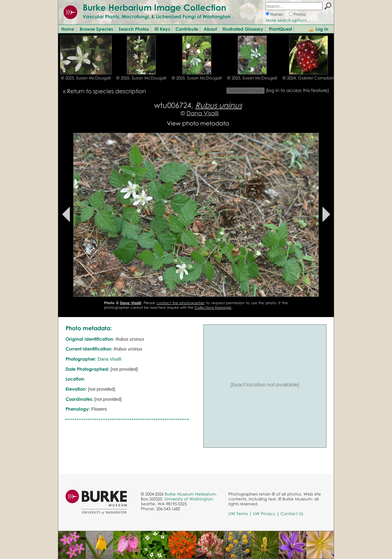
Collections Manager (213, 307)
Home (68, 29)
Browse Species (96, 29)
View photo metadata (198, 123)
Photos (300, 14)
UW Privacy (264, 514)
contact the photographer (181, 303)
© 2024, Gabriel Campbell (309, 78)
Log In (322, 29)
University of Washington (189, 499)
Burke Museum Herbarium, (191, 494)
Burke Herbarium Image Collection (155, 7)
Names (277, 14)
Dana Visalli (203, 113)
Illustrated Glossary (243, 29)
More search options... (288, 20)
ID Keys (162, 29)
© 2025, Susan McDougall (86, 78)
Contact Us (292, 514)
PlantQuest (280, 29)
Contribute (187, 29)
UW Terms (238, 514)
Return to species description (106, 91)
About (210, 29)
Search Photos (134, 29)
